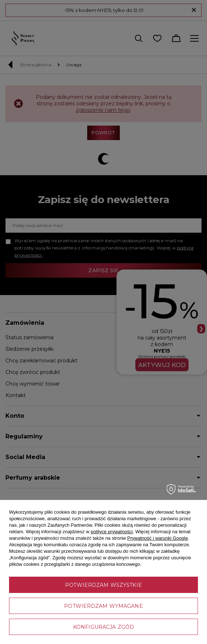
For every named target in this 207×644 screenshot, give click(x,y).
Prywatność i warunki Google (158, 538)
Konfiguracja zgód (103, 627)
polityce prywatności (111, 532)
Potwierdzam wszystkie (103, 585)
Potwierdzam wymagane (103, 606)
